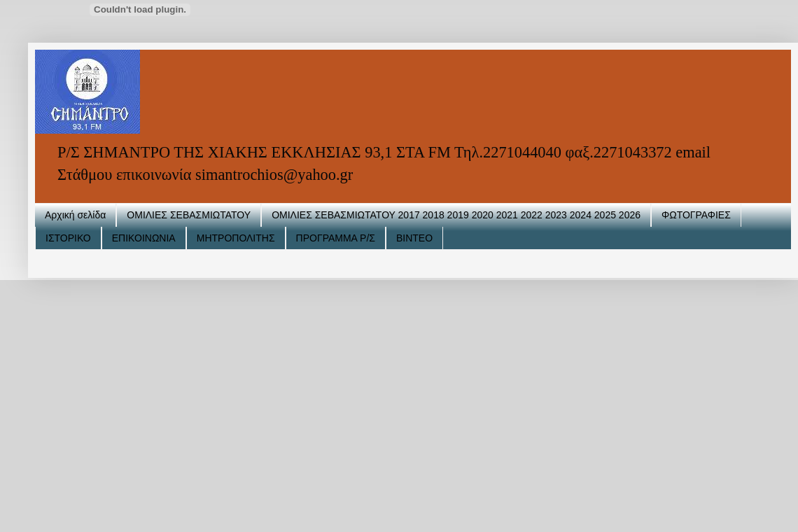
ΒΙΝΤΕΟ (414, 238)
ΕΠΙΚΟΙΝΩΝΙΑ (144, 238)
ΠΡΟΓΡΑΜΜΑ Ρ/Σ (336, 238)
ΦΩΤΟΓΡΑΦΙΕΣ (696, 215)
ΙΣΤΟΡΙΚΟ (68, 238)
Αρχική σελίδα (75, 215)
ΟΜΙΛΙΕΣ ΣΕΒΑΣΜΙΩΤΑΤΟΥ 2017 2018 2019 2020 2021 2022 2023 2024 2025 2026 (456, 215)
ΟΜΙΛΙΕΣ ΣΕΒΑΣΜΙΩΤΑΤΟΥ (189, 215)
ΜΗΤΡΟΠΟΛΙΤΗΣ (236, 238)
